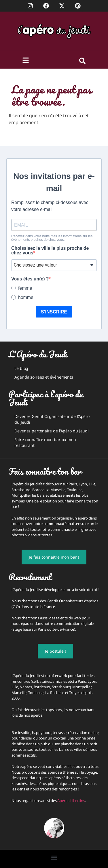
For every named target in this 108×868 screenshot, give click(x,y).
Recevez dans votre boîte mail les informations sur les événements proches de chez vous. (52, 238)
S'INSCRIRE (54, 312)
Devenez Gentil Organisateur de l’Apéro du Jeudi (52, 419)
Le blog (21, 368)
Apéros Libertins (71, 801)
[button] (54, 857)
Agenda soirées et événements (44, 377)
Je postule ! (55, 651)
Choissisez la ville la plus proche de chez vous (50, 251)
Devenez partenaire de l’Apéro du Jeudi (52, 431)
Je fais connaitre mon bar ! (54, 557)
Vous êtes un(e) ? (30, 279)
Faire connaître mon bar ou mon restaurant (45, 442)
